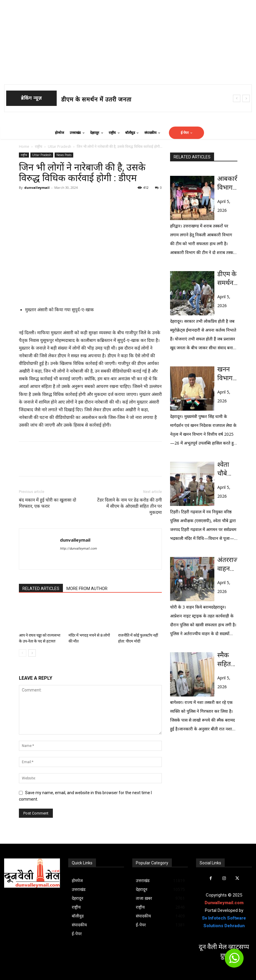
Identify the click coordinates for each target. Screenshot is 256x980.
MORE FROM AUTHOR (87, 589)
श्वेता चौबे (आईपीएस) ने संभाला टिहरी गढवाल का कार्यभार (227, 469)
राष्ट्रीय (39, 146)
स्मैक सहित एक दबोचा (225, 660)
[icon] (234, 961)
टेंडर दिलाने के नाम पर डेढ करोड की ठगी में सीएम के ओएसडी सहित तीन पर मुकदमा (129, 506)
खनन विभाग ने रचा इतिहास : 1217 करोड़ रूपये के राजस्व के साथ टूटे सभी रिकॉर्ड (227, 374)
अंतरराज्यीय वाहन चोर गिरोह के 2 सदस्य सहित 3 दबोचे (227, 565)
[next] (246, 98)
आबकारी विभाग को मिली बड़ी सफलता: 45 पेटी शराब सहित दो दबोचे (227, 183)
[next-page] (32, 653)
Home (24, 146)
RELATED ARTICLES (41, 589)
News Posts (64, 155)
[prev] (237, 98)
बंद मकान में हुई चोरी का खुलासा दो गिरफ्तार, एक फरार (48, 503)
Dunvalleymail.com (224, 903)
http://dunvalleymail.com (78, 549)
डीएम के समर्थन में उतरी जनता (96, 99)
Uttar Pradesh (59, 146)
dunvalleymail (37, 187)
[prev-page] (23, 653)
